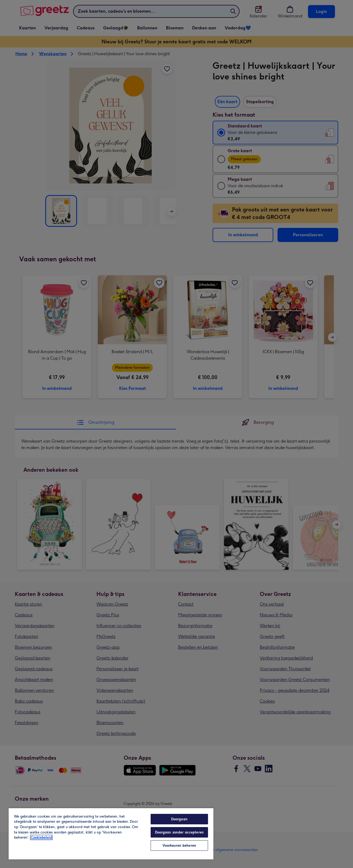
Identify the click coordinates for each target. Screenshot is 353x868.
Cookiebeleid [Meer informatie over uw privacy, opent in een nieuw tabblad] (41, 837)
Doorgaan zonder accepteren (179, 832)
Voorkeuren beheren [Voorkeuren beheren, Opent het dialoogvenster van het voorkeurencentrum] (179, 846)
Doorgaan (179, 819)
